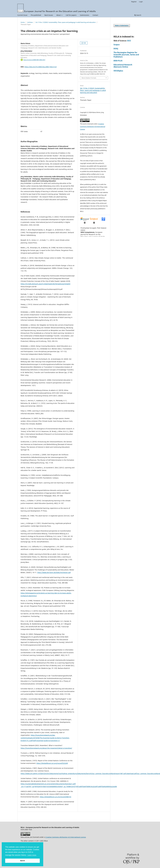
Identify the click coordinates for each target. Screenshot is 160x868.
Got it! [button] (22, 861)
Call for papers (71, 15)
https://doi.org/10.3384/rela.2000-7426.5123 (41, 67)
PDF (85, 43)
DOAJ (116, 49)
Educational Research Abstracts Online (123, 66)
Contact (95, 15)
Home (23, 22)
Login (141, 2)
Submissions (85, 15)
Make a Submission (122, 26)
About (59, 15)
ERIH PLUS (118, 61)
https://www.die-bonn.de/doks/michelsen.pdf (54, 572)
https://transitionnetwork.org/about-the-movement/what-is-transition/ (46, 748)
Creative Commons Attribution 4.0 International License (93, 127)
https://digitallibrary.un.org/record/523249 (52, 763)
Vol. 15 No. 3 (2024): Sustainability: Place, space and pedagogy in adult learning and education (66, 22)
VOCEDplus (118, 71)
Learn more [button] (32, 855)
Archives (30, 22)
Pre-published (36, 15)
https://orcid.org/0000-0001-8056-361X (34, 60)
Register (134, 2)
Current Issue (22, 15)
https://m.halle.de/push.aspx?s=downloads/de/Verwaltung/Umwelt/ (46, 284)
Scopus (117, 45)
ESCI (129, 41)
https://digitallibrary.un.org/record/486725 (55, 797)
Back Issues (49, 15)
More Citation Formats (89, 78)
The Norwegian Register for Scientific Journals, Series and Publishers (126, 55)
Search (138, 15)
